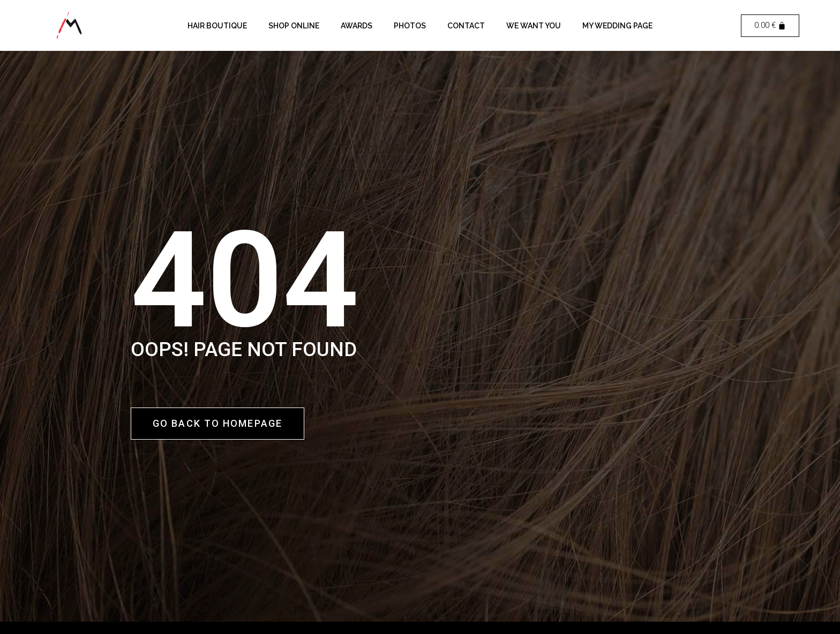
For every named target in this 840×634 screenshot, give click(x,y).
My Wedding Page (617, 26)
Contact (466, 26)
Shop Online (294, 26)
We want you (534, 26)
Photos (410, 26)
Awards (357, 26)
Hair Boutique (217, 26)
